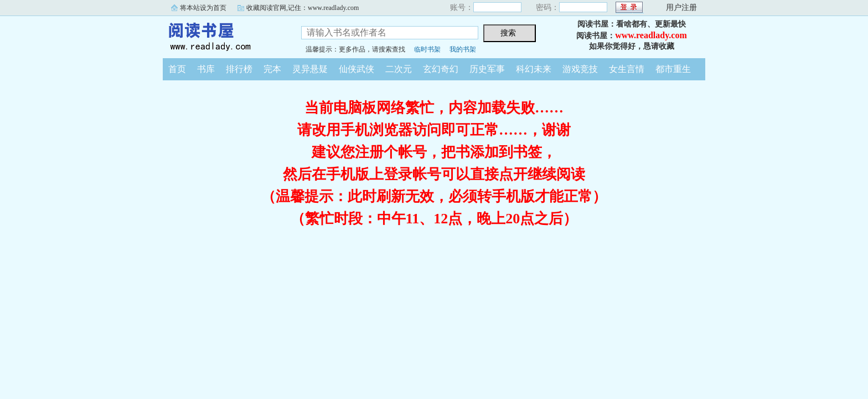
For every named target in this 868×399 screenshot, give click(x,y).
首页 (177, 69)
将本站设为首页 (203, 8)
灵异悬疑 (310, 69)
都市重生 (673, 69)
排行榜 (239, 69)
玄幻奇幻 (441, 69)
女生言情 (627, 69)
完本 (272, 69)
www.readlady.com (651, 35)
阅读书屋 (224, 35)
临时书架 (427, 49)
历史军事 (487, 69)
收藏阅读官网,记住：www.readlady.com (303, 8)
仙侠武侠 (356, 69)
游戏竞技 (580, 69)
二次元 (399, 69)
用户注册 (681, 7)
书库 (206, 69)
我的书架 (463, 49)
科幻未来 (534, 69)
